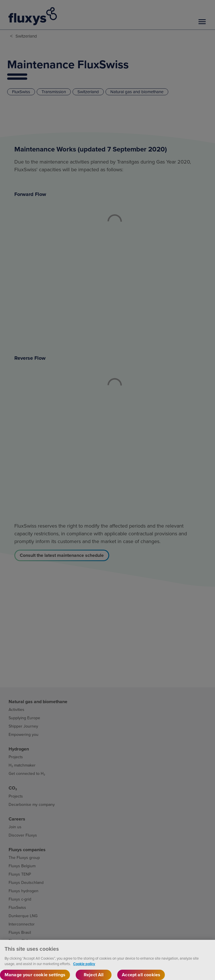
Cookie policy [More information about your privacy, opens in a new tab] (84, 968)
